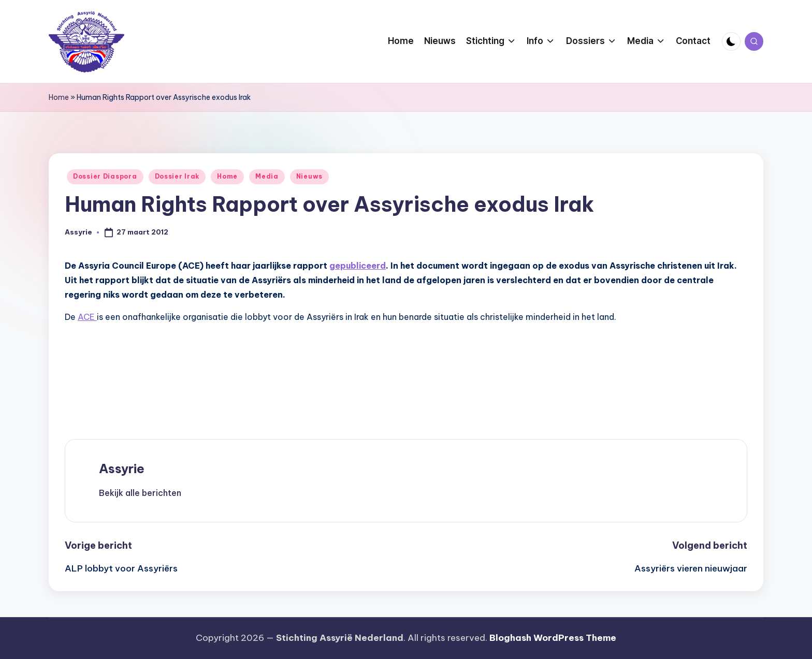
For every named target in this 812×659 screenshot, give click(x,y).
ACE (87, 317)
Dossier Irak (177, 176)
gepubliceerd (358, 266)
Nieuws (309, 176)
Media (267, 176)
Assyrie (122, 468)
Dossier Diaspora (105, 176)
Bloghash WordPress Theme (553, 638)
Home (59, 97)
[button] (140, 493)
